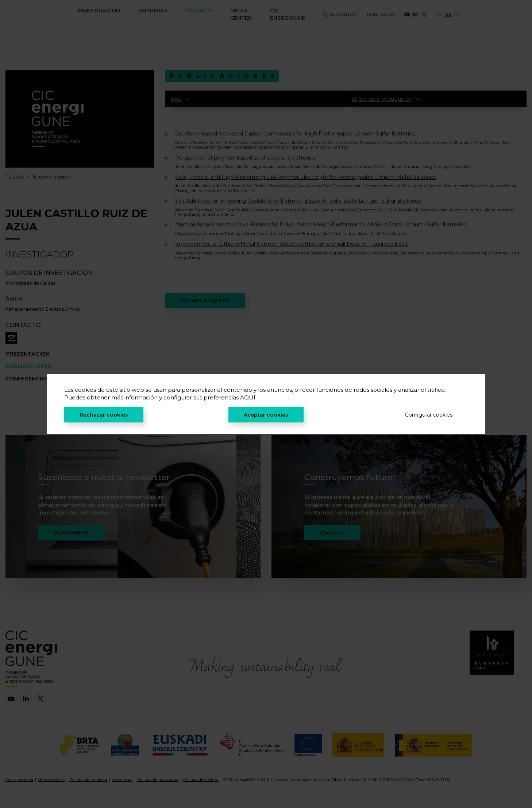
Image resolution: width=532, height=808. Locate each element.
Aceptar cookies (266, 415)
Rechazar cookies (104, 415)
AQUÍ (248, 397)
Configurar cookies (429, 415)
